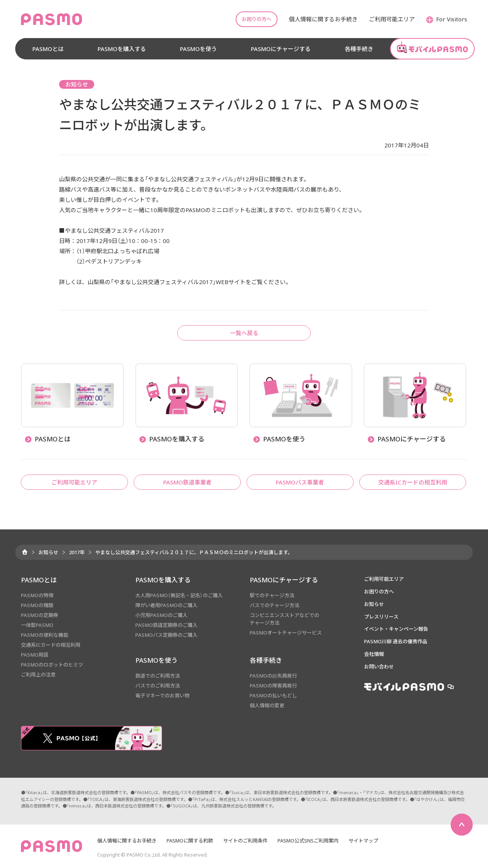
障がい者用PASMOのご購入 (166, 605)
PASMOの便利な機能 (45, 635)
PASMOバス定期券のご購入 (166, 635)
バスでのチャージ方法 (274, 605)
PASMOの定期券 (40, 615)
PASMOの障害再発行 (273, 686)
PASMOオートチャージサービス (286, 633)
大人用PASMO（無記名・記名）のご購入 (179, 595)
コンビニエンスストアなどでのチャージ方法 (284, 619)
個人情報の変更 (267, 705)
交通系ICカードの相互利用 (51, 645)
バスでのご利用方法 (158, 686)
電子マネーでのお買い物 (162, 695)
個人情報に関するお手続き (127, 841)
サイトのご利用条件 (245, 841)
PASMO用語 (35, 655)
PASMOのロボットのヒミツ (52, 665)
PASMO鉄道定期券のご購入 (166, 625)
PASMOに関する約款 (190, 841)
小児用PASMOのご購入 (161, 615)
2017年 (77, 552)
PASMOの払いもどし (273, 695)
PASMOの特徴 (37, 595)
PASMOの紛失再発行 (273, 676)
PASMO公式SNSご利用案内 (308, 841)
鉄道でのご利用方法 (158, 676)
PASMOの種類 (37, 605)
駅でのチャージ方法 (272, 595)
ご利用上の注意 (38, 675)
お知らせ (48, 552)
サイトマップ (363, 841)
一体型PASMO (37, 625)
